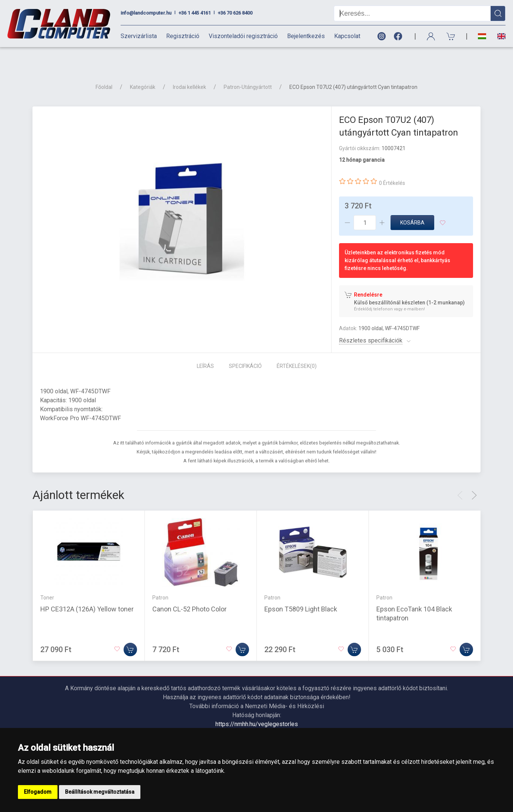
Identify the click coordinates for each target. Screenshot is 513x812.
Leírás (205, 345)
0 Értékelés (392, 162)
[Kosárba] (130, 629)
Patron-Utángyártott (248, 66)
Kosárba (412, 202)
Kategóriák (143, 66)
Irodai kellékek (189, 66)
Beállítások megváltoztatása (100, 792)
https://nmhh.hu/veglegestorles (257, 703)
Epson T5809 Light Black (301, 588)
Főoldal (104, 66)
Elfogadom (38, 792)
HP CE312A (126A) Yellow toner (87, 588)
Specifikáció (245, 345)
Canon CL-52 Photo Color (189, 588)
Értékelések (297, 345)
